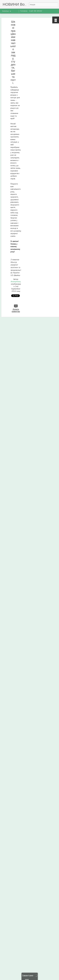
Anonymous (16, 282)
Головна (24, 11)
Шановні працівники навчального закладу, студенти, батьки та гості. (13, 52)
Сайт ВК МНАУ (36, 11)
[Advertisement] (36, 39)
